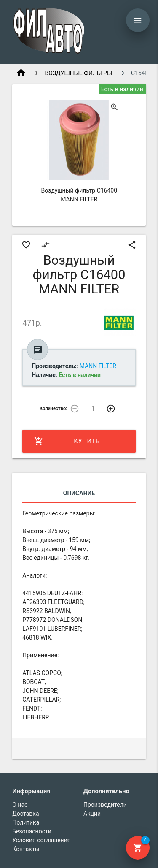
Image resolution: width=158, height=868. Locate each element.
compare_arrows (46, 245)
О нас (20, 805)
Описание (79, 493)
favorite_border (26, 245)
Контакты (26, 849)
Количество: (54, 408)
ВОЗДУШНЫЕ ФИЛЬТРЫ (78, 73)
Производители (105, 805)
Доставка (25, 814)
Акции (92, 814)
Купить (67, 441)
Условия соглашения (41, 840)
